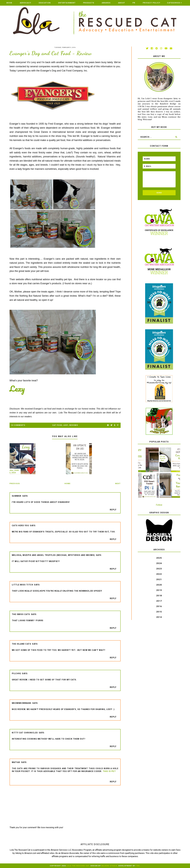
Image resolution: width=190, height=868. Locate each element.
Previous (15, 484)
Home (68, 484)
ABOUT (122, 3)
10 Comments (18, 425)
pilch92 (17, 673)
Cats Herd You (20, 526)
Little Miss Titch (23, 585)
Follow (159, 505)
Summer (17, 496)
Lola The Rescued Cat (78, 866)
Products (89, 3)
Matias (16, 762)
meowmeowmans (22, 703)
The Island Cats (22, 644)
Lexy (66, 425)
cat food (57, 425)
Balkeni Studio (109, 866)
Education (45, 3)
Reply (113, 510)
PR (134, 3)
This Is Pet (109, 771)
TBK (138, 866)
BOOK (9, 3)
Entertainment (67, 3)
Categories (174, 3)
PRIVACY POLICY (152, 3)
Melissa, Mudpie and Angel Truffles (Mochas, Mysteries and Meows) (53, 555)
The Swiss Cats (21, 614)
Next (118, 484)
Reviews (74, 425)
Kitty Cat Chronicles (25, 733)
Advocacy (26, 3)
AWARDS (106, 3)
